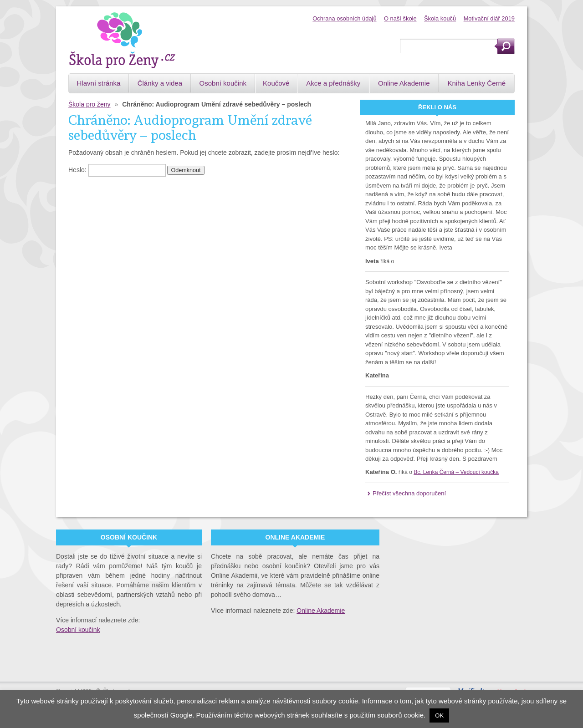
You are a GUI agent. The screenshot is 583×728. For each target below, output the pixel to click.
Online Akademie (321, 611)
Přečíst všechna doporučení (409, 493)
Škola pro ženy (89, 104)
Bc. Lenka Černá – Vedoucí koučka (456, 472)
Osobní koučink (78, 630)
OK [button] (439, 715)
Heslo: (117, 170)
